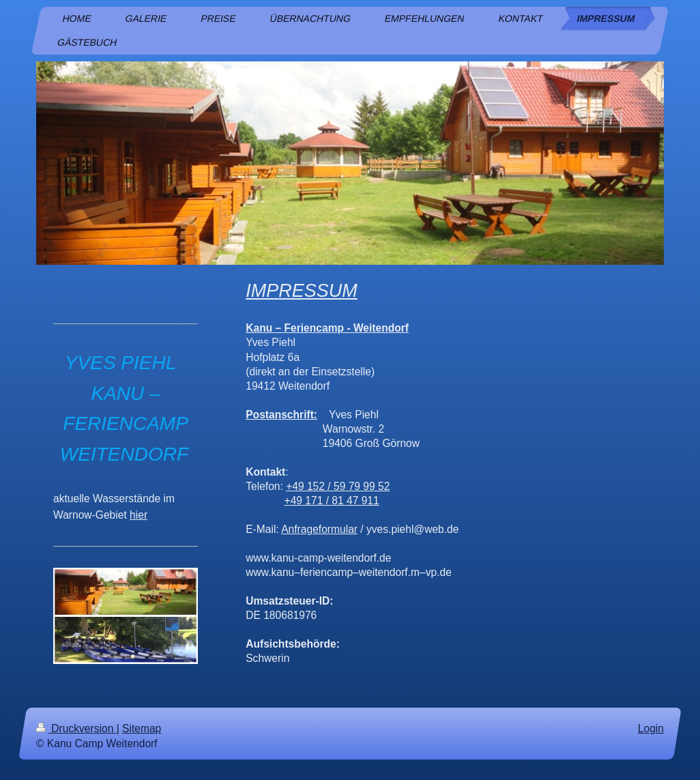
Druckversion (76, 728)
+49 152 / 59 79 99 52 (338, 486)
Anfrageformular (319, 529)
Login (651, 728)
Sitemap (142, 728)
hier (138, 515)
